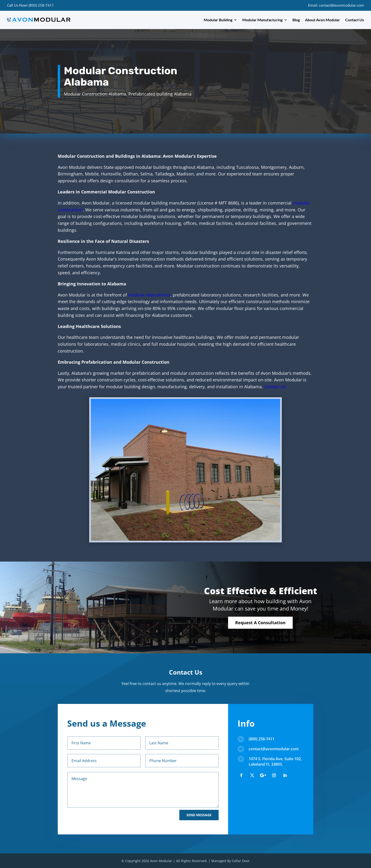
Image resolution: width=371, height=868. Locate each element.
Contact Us (355, 20)
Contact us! (275, 387)
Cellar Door (241, 861)
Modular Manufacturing (262, 20)
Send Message (199, 815)
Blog (296, 20)
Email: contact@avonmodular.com (336, 5)
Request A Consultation (260, 623)
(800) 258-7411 (262, 739)
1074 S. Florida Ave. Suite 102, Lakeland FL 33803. (275, 761)
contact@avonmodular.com (274, 749)
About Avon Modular (322, 20)
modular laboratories (149, 295)
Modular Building (218, 20)
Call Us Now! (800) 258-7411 (31, 5)
